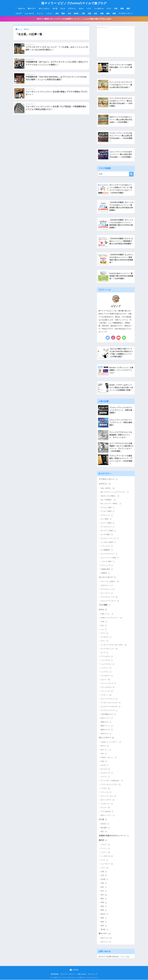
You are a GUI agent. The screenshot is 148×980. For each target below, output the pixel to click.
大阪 (83, 13)
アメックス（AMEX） (110, 582)
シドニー (49, 13)
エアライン (72, 9)
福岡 (108, 13)
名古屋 (105, 880)
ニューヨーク (29, 13)
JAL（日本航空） (108, 500)
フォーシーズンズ (108, 684)
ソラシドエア (107, 546)
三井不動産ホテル (108, 715)
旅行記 (103, 841)
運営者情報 (55, 974)
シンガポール (99, 9)
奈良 (96, 13)
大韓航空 (105, 573)
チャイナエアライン (109, 554)
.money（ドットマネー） (111, 742)
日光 (69, 13)
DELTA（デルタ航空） (110, 496)
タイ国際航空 (107, 550)
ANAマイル (106, 938)
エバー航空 (106, 519)
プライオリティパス (109, 597)
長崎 (114, 13)
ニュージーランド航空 (110, 558)
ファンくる (106, 792)
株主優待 (105, 828)
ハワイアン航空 (108, 562)
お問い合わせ (82, 974)
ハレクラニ (106, 672)
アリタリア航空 (108, 512)
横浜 (63, 13)
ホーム (22, 9)
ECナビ (105, 746)
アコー (105, 634)
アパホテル (106, 637)
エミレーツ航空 (108, 523)
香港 (122, 9)
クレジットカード (107, 577)
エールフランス (108, 527)
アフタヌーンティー (126, 13)
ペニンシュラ (107, 691)
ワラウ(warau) (107, 812)
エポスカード (107, 586)
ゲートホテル (107, 657)
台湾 (116, 9)
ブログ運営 (105, 605)
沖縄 (102, 13)
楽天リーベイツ (108, 816)
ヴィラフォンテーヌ (109, 711)
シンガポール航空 (108, 543)
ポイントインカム (108, 796)
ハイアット (106, 668)
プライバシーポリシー (68, 974)
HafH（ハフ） (107, 614)
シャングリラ (107, 661)
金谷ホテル (106, 734)
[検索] (131, 174)
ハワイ (89, 9)
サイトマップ (93, 974)
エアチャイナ (107, 516)
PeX (104, 754)
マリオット (106, 695)
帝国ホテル (106, 722)
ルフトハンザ (107, 566)
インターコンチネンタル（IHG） (114, 645)
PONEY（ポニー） (109, 758)
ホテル (81, 9)
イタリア (18, 13)
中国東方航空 (107, 570)
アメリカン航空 (108, 508)
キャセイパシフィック (110, 539)
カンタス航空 (107, 535)
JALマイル (106, 942)
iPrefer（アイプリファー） (112, 618)
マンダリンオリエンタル (111, 703)
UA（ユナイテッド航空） (111, 504)
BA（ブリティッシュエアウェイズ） (115, 492)
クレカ (63, 9)
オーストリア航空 (108, 531)
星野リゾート (107, 726)
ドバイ (109, 9)
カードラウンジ (108, 590)
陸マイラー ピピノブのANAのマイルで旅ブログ (74, 3)
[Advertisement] (112, 43)
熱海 (104, 907)
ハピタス (105, 789)
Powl (104, 762)
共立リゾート (107, 718)
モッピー (105, 808)
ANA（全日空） (108, 489)
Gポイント (106, 750)
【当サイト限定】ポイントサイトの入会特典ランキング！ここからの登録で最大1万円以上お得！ (74, 19)
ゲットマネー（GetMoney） (112, 781)
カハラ (105, 653)
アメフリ (105, 777)
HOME (74, 970)
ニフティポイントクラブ (111, 785)
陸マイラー (32, 9)
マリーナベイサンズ (109, 699)
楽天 (104, 832)
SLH (104, 626)
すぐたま (105, 769)
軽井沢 (76, 13)
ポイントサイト (44, 9)
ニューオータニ (108, 664)
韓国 (128, 9)
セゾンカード (107, 593)
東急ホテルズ (107, 730)
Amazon (105, 824)
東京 (57, 13)
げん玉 (105, 765)
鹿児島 (105, 930)
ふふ (104, 630)
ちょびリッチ (107, 773)
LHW (104, 622)
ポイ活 (55, 9)
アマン (105, 641)
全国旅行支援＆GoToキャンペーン (114, 836)
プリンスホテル (108, 688)
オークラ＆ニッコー (109, 649)
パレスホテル (107, 676)
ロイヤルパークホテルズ (111, 707)
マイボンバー (107, 804)
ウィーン (40, 13)
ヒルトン (105, 680)
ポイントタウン (108, 800)
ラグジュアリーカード (110, 601)
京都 (89, 13)
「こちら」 (122, 957)
